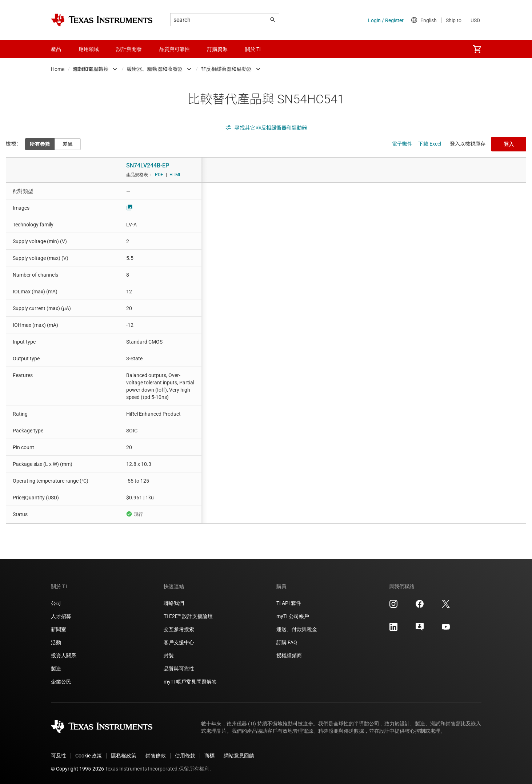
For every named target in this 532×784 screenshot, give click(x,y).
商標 (209, 756)
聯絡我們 (174, 603)
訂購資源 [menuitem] (217, 49)
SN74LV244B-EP (148, 165)
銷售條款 (156, 756)
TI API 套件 (289, 603)
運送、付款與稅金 (297, 629)
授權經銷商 (289, 656)
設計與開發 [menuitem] (129, 49)
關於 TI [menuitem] (253, 49)
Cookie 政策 (89, 756)
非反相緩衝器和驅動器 (227, 69)
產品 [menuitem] (56, 49)
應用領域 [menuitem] (89, 49)
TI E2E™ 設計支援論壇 (188, 616)
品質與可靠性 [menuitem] (175, 49)
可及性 (59, 756)
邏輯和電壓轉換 (91, 69)
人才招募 (61, 616)
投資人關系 (64, 656)
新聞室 (59, 629)
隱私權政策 (124, 756)
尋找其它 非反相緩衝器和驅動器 (266, 128)
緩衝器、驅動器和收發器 (155, 69)
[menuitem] (477, 49)
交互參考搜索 (179, 629)
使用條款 (185, 756)
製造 (56, 669)
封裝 (169, 656)
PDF (159, 175)
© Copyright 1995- (77, 769)
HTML (175, 175)
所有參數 (40, 144)
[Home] (102, 20)
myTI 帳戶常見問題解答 (190, 682)
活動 (56, 642)
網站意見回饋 (239, 756)
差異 (68, 144)
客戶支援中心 (179, 642)
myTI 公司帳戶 (293, 616)
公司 (56, 603)
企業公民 (61, 682)
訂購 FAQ (287, 642)
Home (58, 69)
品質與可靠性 (179, 669)
